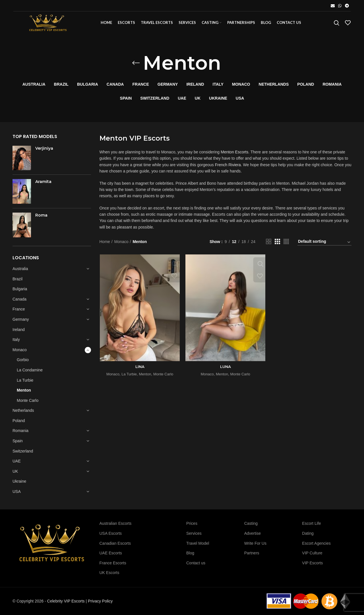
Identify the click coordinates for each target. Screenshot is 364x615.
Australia (20, 271)
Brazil (17, 281)
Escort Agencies (316, 543)
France (19, 312)
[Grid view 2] (269, 244)
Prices (192, 523)
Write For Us (255, 543)
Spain (18, 444)
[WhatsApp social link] (340, 6)
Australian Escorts (116, 523)
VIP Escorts (312, 563)
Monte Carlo (28, 403)
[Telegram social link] (347, 6)
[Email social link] (333, 6)
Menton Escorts (234, 155)
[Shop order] (324, 245)
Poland (19, 423)
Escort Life (311, 523)
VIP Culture (312, 553)
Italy (16, 342)
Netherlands (23, 413)
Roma (41, 218)
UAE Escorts (111, 553)
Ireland (19, 332)
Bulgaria (20, 292)
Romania (20, 433)
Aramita (43, 184)
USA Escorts (111, 533)
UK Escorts (109, 573)
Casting (251, 523)
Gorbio (23, 363)
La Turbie (25, 383)
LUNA (225, 370)
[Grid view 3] (277, 244)
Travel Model (198, 543)
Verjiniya (44, 151)
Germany (21, 322)
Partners (252, 553)
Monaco (20, 353)
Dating (308, 533)
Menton (24, 393)
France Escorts (113, 563)
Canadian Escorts (115, 543)
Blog (190, 553)
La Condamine (30, 373)
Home (105, 244)
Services (194, 533)
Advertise (253, 533)
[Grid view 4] (286, 244)
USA (17, 494)
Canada (19, 302)
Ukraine (19, 484)
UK (15, 474)
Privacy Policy (100, 601)
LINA (140, 370)
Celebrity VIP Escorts (66, 601)
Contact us (196, 563)
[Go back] (136, 66)
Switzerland (23, 454)
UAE (17, 464)
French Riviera (228, 168)
